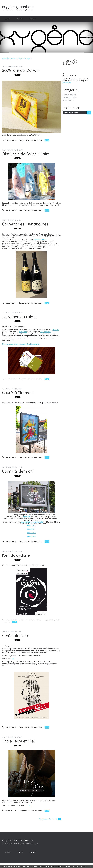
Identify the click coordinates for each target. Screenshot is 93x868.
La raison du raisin (19, 317)
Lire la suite (67, 83)
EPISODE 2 (31, 529)
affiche (58, 620)
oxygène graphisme (18, 6)
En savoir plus (83, 866)
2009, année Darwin (21, 70)
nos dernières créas (35, 140)
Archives (20, 19)
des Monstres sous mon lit (32, 522)
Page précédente (45, 819)
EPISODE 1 (31, 525)
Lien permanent (9, 140)
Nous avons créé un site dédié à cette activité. (21, 344)
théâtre (52, 620)
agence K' (27, 517)
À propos (33, 19)
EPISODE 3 (31, 533)
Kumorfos (23, 332)
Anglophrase (45, 332)
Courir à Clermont (18, 392)
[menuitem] (8, 19)
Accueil (8, 19)
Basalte (56, 330)
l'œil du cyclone (16, 555)
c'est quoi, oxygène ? (70, 95)
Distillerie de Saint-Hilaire (26, 154)
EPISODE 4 (31, 536)
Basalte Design (41, 239)
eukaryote (6, 622)
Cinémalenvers (16, 635)
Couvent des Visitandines (25, 224)
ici (13, 659)
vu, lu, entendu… (68, 100)
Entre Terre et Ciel (18, 741)
